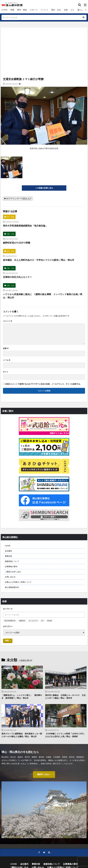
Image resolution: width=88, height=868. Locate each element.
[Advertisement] (44, 40)
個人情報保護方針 (12, 587)
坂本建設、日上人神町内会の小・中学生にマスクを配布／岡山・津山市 (39, 260)
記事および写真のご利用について (18, 582)
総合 (84, 10)
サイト (6, 372)
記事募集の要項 (11, 566)
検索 (7, 640)
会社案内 (8, 551)
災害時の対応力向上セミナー (17, 277)
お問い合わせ (10, 577)
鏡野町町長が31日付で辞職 (17, 243)
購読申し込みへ (44, 775)
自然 (62, 10)
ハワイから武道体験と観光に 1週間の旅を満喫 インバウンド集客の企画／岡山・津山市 (43, 296)
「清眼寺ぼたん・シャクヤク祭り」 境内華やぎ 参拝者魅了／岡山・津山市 (22, 697)
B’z (42, 621)
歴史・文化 (53, 10)
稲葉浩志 (22, 621)
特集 (12, 10)
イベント (42, 10)
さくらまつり (33, 621)
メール (7, 360)
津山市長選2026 (10, 621)
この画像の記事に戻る (44, 188)
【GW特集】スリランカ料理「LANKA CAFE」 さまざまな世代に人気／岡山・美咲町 (66, 735)
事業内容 (8, 556)
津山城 (49, 621)
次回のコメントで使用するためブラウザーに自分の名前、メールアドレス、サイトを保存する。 (43, 384)
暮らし (76, 10)
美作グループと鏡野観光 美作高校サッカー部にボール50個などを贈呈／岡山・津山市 (22, 735)
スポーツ (32, 10)
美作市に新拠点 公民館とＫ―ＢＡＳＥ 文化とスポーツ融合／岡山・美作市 (65, 697)
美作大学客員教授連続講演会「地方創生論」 (25, 226)
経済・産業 (10, 217)
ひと (69, 10)
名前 (6, 348)
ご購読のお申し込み (13, 572)
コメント (8, 321)
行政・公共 (10, 234)
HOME (4, 10)
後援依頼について (12, 561)
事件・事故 (21, 10)
